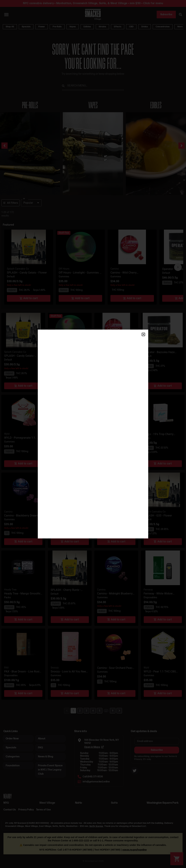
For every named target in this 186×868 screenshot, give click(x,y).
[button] (143, 334)
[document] (93, 434)
